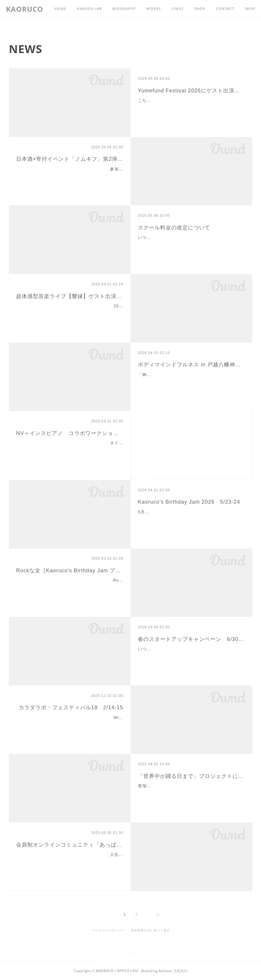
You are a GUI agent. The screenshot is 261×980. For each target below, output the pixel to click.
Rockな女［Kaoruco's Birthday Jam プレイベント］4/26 (70, 571)
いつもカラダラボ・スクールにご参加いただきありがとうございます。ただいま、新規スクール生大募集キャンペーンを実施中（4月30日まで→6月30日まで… (191, 656)
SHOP (200, 9)
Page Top (130, 954)
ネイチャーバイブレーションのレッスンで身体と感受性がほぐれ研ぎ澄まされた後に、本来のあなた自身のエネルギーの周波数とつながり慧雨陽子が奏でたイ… (70, 450)
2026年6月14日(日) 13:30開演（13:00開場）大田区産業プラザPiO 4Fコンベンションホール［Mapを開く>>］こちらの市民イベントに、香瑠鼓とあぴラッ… (70, 313)
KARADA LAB (89, 9)
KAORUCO (24, 9)
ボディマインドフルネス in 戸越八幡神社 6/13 (191, 365)
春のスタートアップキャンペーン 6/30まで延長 (191, 639)
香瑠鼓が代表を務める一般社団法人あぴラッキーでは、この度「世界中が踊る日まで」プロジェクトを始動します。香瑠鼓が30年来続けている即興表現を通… (191, 793)
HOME (60, 9)
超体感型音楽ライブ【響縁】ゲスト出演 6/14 (70, 296)
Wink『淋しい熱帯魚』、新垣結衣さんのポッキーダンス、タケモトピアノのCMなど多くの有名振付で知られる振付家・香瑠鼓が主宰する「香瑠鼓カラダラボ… (70, 725)
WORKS (154, 9)
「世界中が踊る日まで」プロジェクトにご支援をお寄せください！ (191, 776)
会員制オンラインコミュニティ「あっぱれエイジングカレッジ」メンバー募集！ (70, 845)
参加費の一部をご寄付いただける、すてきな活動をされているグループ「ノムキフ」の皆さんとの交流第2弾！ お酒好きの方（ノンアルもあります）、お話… (70, 176)
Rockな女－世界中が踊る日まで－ (89, 580)
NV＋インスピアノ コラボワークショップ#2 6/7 (70, 433)
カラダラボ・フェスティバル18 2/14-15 (71, 708)
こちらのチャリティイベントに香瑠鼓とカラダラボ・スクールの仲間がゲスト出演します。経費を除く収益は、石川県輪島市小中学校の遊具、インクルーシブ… (191, 108)
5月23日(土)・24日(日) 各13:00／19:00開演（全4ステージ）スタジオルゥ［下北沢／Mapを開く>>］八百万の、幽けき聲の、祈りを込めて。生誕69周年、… (191, 519)
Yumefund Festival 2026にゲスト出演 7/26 (191, 91)
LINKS (178, 9)
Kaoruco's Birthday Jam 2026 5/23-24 (189, 502)
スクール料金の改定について (174, 228)
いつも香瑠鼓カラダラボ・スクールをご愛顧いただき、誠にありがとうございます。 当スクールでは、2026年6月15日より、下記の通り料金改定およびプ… (191, 245)
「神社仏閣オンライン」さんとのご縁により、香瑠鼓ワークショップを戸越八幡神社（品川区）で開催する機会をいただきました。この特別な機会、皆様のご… (191, 382)
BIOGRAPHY (124, 9)
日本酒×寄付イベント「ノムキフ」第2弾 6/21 (70, 159)
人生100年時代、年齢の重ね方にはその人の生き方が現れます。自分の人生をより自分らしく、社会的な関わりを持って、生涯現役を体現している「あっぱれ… (70, 862)
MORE (222, 9)
